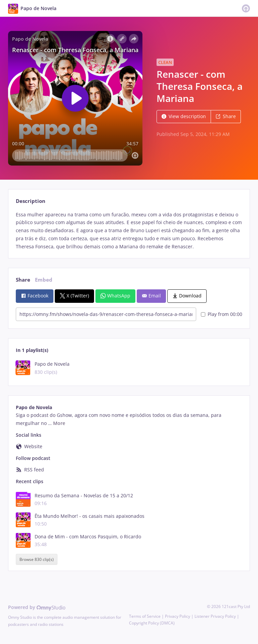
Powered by (37, 607)
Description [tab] (31, 201)
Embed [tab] (44, 280)
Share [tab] (23, 280)
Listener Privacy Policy (215, 616)
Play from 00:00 (222, 314)
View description (184, 116)
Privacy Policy (178, 616)
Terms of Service (145, 616)
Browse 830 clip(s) (37, 559)
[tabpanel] (129, 231)
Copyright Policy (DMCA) (152, 623)
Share (226, 116)
